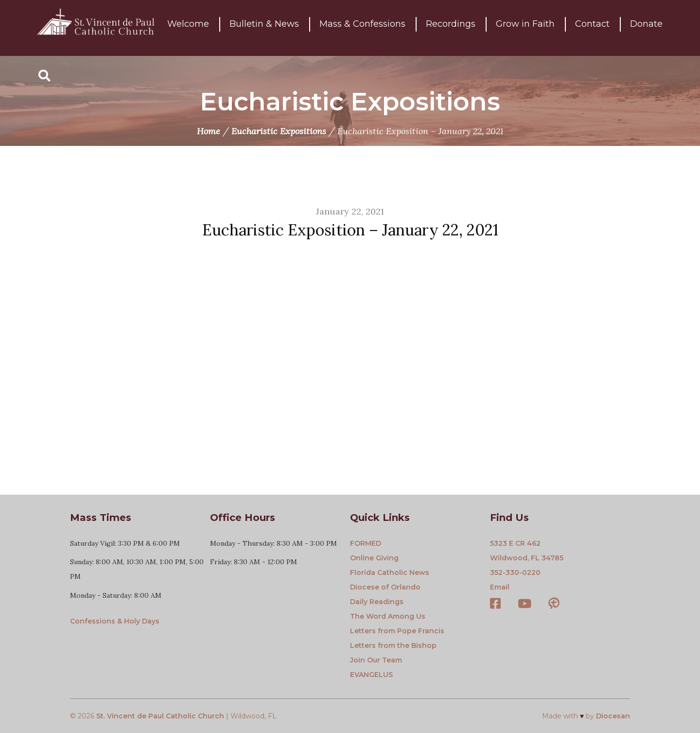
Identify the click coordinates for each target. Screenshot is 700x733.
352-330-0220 (515, 572)
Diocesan (613, 716)
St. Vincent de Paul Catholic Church (160, 716)
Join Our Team (376, 660)
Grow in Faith (525, 28)
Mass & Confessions (362, 28)
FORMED (366, 543)
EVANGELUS (371, 675)
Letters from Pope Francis (397, 631)
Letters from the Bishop (393, 645)
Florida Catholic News (390, 572)
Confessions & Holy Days (115, 621)
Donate (646, 28)
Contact (592, 28)
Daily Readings (377, 602)
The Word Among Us (388, 616)
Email (500, 587)
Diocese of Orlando (385, 587)
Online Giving (374, 558)
